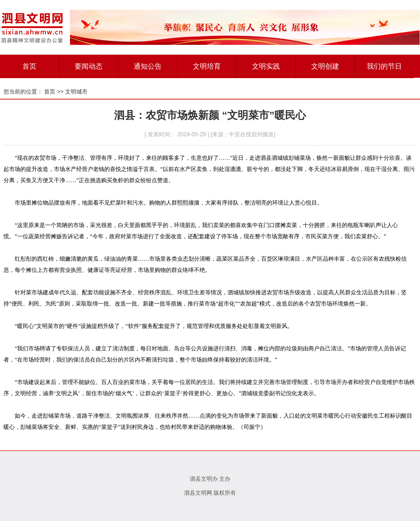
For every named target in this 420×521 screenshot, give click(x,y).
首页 (29, 66)
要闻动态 (89, 66)
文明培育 (207, 66)
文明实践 (266, 66)
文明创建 (325, 66)
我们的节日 (384, 66)
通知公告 (148, 66)
